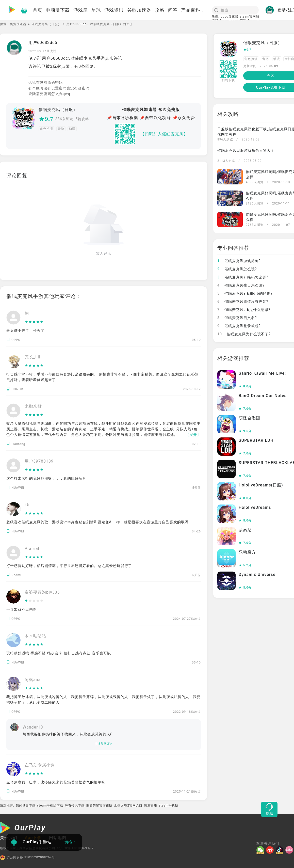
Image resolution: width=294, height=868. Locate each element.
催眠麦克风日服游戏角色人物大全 (246, 150)
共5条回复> (103, 744)
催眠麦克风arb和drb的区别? (245, 293)
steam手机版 (169, 806)
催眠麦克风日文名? (237, 318)
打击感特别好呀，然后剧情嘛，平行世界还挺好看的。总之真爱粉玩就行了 (69, 566)
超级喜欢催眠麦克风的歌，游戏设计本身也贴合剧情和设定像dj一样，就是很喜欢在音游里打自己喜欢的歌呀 (97, 522)
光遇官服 (151, 806)
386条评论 (64, 119)
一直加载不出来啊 (22, 609)
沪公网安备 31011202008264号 (28, 857)
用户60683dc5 (43, 43)
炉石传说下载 (75, 806)
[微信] (261, 850)
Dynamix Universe (257, 574)
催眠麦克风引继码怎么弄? (243, 277)
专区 (271, 76)
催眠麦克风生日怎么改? (241, 285)
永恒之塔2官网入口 (128, 806)
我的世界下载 (26, 806)
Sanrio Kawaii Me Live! (262, 373)
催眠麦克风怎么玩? (237, 269)
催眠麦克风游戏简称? (239, 261)
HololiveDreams (255, 507)
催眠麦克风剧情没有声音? (243, 302)
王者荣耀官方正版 (99, 806)
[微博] (271, 850)
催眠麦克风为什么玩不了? (244, 334)
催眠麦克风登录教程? (239, 326)
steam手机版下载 (50, 806)
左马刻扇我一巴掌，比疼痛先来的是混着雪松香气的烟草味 (56, 782)
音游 (61, 129)
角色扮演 (46, 129)
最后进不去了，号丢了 (25, 330)
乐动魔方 (247, 552)
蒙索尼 (245, 530)
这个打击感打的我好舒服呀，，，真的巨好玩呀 (46, 478)
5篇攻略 (83, 119)
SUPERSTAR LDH (256, 440)
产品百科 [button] (192, 10)
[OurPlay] (23, 828)
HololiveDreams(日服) (261, 485)
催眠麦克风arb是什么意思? (244, 310)
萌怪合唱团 (249, 418)
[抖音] (281, 850)
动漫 (72, 129)
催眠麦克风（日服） (46, 24)
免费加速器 (18, 24)
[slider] (34, 322)
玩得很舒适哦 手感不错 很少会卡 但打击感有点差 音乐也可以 (59, 653)
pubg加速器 (230, 17)
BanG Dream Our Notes (263, 396)
